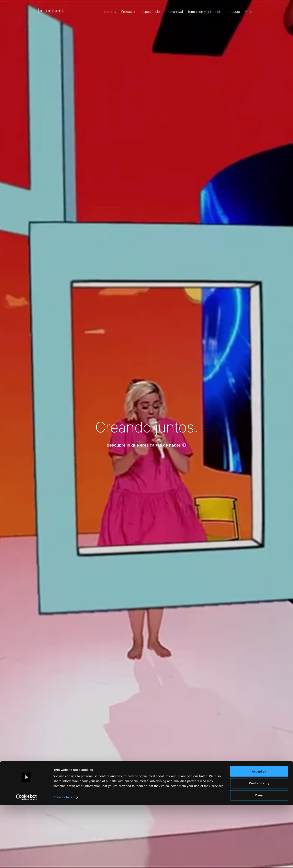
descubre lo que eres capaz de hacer (144, 445)
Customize (259, 846)
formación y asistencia (205, 12)
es (250, 12)
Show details (63, 860)
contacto (233, 12)
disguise (51, 11)
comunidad (175, 12)
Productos (129, 12)
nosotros (109, 12)
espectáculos (152, 12)
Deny (259, 858)
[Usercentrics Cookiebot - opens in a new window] (26, 860)
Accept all (259, 834)
